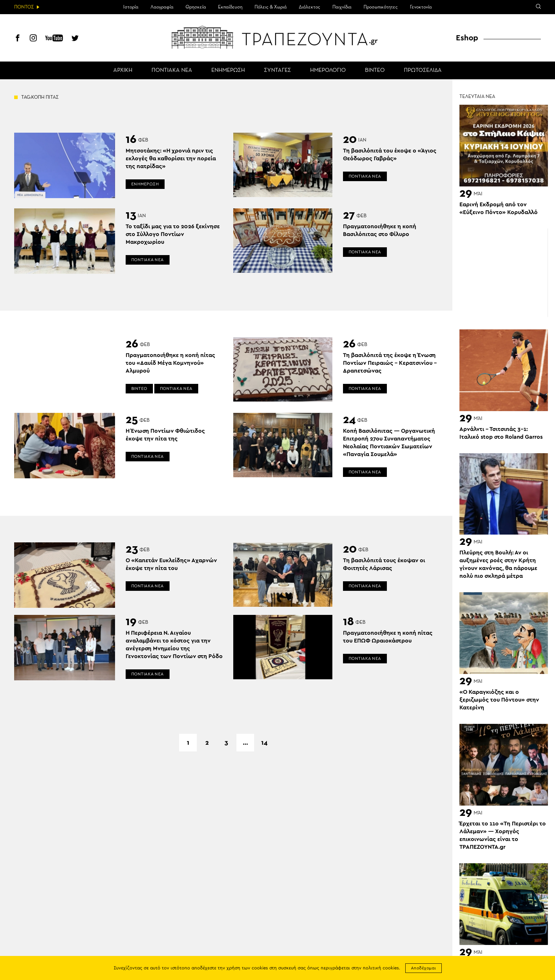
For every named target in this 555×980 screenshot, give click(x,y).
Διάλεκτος (310, 7)
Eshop (467, 38)
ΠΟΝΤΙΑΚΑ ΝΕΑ (172, 70)
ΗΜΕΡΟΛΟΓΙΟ (328, 70)
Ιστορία (131, 7)
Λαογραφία (162, 7)
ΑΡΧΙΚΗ (123, 70)
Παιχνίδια (342, 7)
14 (264, 743)
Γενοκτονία (421, 7)
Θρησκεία (196, 7)
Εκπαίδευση (230, 7)
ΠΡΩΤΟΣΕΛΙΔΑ (423, 70)
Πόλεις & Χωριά (271, 7)
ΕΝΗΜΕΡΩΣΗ (228, 70)
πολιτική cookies (381, 968)
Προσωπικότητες (381, 7)
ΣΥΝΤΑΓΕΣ (277, 70)
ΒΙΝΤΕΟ (375, 70)
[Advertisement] (504, 273)
